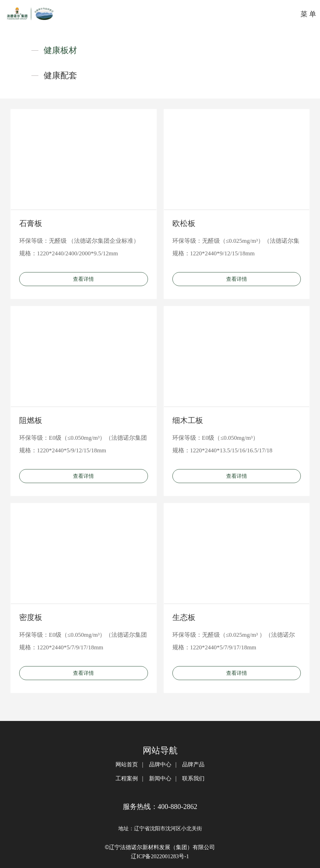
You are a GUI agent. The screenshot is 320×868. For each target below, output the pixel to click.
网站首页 (127, 764)
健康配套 (60, 75)
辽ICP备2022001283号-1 (160, 856)
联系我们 (193, 778)
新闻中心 (160, 778)
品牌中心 (160, 764)
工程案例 (127, 778)
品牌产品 (193, 764)
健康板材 (60, 50)
